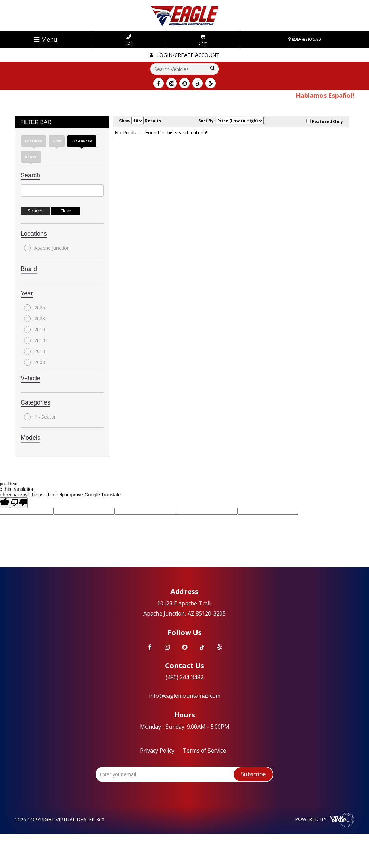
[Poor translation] (19, 503)
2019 (35, 330)
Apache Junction (47, 248)
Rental (31, 157)
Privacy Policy (157, 751)
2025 (35, 308)
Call (129, 40)
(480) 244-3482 (185, 677)
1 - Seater (40, 417)
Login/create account (185, 55)
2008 (35, 362)
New (57, 141)
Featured (34, 141)
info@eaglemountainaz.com (185, 696)
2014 (35, 340)
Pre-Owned (82, 141)
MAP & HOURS (305, 39)
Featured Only (325, 121)
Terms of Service (204, 751)
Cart (203, 40)
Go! (212, 68)
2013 (35, 351)
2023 (35, 319)
